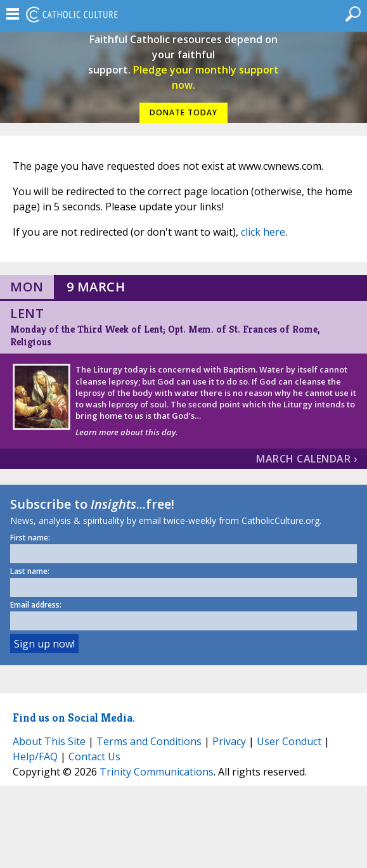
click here (263, 232)
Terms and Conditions (149, 741)
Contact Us (94, 756)
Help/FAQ (35, 756)
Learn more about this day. (126, 432)
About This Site (49, 741)
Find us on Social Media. (74, 718)
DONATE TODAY (183, 112)
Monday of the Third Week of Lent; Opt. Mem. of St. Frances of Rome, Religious (165, 335)
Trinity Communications (157, 772)
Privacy (229, 741)
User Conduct (289, 741)
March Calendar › (306, 459)
